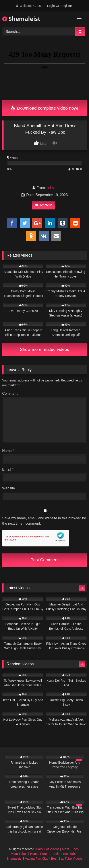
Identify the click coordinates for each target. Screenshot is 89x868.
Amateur (43, 205)
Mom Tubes (70, 849)
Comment (10, 393)
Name (8, 451)
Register (66, 6)
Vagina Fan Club (37, 859)
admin (52, 188)
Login (51, 6)
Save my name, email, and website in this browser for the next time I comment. (44, 521)
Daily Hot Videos (48, 849)
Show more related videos (44, 349)
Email (8, 469)
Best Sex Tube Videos (67, 859)
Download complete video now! (44, 108)
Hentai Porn (39, 854)
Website (9, 488)
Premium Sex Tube (63, 854)
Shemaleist (21, 19)
